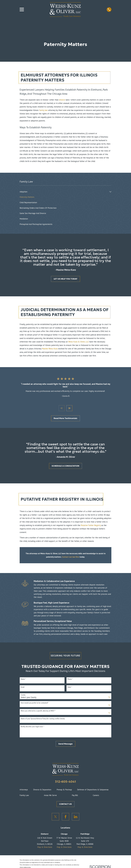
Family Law (24, 796)
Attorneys (24, 790)
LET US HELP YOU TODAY (65, 279)
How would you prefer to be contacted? (35, 703)
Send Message (65, 744)
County (23, 695)
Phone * (70, 679)
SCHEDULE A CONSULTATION (65, 466)
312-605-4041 (65, 782)
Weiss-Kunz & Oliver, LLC (78, 342)
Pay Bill (75, 796)
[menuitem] (64, 192)
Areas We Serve (50, 796)
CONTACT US (65, 804)
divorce (62, 100)
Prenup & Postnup (64, 790)
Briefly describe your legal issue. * (32, 727)
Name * (23, 679)
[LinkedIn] (76, 817)
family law (43, 110)
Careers (96, 796)
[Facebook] (66, 817)
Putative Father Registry (91, 526)
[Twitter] (55, 817)
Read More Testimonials (65, 418)
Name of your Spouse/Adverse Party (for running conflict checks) (43, 719)
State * (70, 687)
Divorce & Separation (42, 790)
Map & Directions (45, 847)
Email (23, 687)
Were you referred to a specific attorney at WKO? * (38, 711)
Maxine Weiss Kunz (50, 349)
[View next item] (70, 408)
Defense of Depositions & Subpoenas (93, 790)
